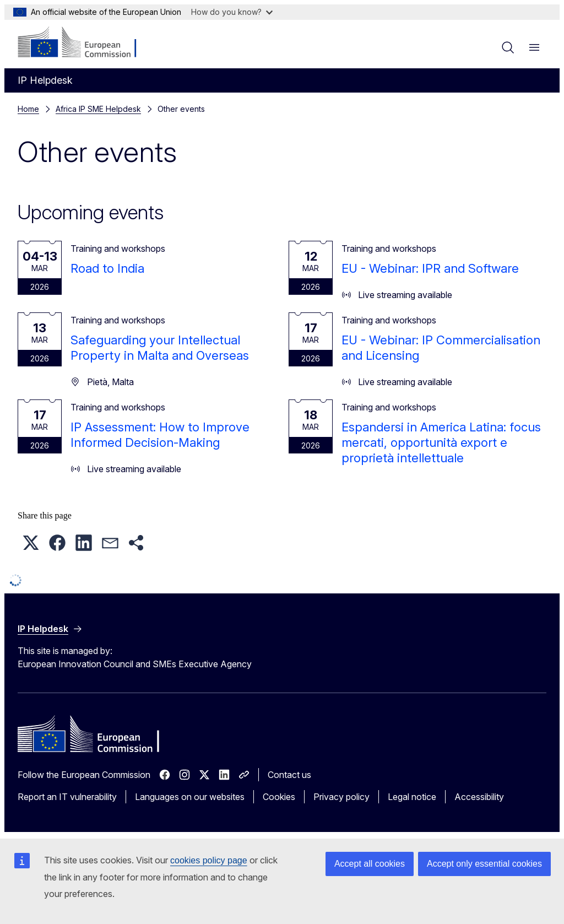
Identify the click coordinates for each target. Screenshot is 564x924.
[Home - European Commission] (85, 43)
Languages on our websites (190, 797)
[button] (31, 543)
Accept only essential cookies (484, 864)
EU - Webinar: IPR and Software (430, 268)
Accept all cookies (370, 864)
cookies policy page (209, 860)
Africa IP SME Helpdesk (98, 109)
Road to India (107, 268)
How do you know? (232, 12)
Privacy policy (341, 797)
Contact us (289, 775)
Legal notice (412, 797)
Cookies (279, 797)
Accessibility (479, 797)
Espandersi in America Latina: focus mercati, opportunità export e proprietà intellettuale (441, 442)
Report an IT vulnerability (67, 797)
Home (28, 109)
